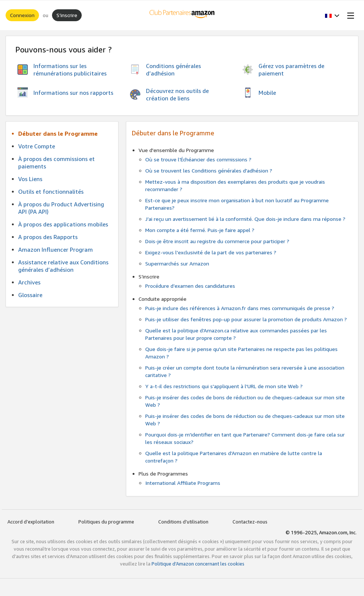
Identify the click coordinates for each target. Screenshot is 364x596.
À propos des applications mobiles (63, 224)
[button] (332, 15)
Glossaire (30, 295)
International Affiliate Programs (183, 483)
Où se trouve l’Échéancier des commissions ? (198, 159)
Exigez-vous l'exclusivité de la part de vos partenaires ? (211, 252)
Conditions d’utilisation (183, 522)
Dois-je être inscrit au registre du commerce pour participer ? (217, 241)
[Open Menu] (349, 15)
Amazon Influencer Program (56, 249)
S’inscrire (67, 15)
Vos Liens (30, 179)
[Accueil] (182, 15)
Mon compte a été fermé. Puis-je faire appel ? (200, 230)
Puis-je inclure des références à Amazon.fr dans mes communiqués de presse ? (240, 308)
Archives (29, 282)
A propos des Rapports (48, 237)
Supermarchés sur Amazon (177, 263)
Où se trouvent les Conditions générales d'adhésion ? (209, 170)
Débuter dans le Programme (58, 133)
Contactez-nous (250, 522)
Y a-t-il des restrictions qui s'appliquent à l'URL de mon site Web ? (224, 386)
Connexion (22, 15)
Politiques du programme (106, 522)
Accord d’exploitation (31, 522)
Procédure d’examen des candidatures (190, 286)
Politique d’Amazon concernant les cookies (198, 564)
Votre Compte (37, 146)
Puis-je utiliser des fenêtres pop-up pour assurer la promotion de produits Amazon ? (246, 319)
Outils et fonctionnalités (51, 191)
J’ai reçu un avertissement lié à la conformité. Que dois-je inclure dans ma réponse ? (245, 219)
